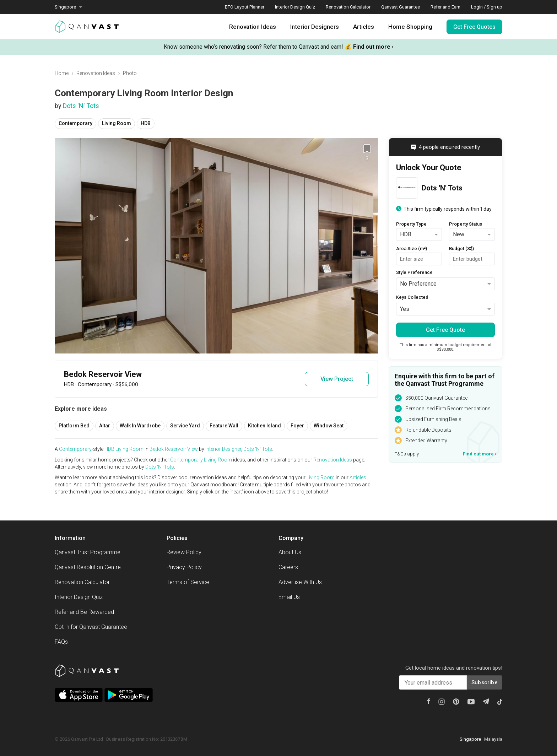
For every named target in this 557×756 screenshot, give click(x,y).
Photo (130, 73)
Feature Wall (224, 426)
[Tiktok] (500, 702)
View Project (337, 379)
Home (62, 73)
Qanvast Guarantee (401, 7)
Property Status (466, 224)
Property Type (411, 224)
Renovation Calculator (348, 7)
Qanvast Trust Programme (88, 552)
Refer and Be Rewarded (84, 612)
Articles (364, 27)
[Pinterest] (456, 702)
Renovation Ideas (253, 27)
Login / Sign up (487, 7)
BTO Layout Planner (245, 7)
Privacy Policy (184, 567)
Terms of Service (188, 582)
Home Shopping (410, 27)
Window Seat (329, 426)
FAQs (61, 642)
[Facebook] (429, 701)
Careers (288, 567)
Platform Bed (74, 426)
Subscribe (485, 682)
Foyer (297, 426)
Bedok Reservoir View (174, 449)
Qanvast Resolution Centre (88, 567)
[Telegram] (486, 701)
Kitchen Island (264, 426)
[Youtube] (471, 702)
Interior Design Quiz (295, 7)
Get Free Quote (445, 330)
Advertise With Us (300, 582)
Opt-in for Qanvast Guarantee (91, 627)
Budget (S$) (461, 249)
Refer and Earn (445, 7)
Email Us (289, 597)
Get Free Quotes (474, 27)
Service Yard (185, 426)
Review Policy (184, 552)
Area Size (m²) (412, 249)
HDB (146, 123)
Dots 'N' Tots (81, 106)
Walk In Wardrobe (140, 426)
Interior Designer (223, 449)
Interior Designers (315, 27)
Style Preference (414, 272)
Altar (105, 426)
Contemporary (75, 123)
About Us (290, 552)
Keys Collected (412, 297)
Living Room (117, 123)
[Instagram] (442, 702)
